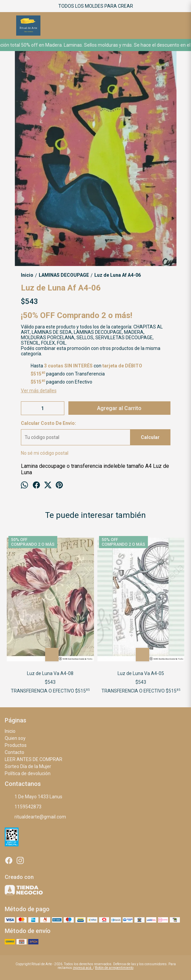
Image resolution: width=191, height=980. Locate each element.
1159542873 (23, 807)
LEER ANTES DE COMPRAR (34, 759)
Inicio (10, 731)
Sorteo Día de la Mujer (28, 766)
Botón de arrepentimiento (114, 968)
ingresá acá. (83, 968)
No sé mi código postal (45, 453)
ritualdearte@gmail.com (35, 817)
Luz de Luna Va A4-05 (141, 673)
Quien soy (15, 738)
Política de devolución (28, 773)
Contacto (14, 752)
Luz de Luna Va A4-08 (50, 673)
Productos (16, 745)
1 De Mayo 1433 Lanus (34, 797)
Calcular (150, 437)
